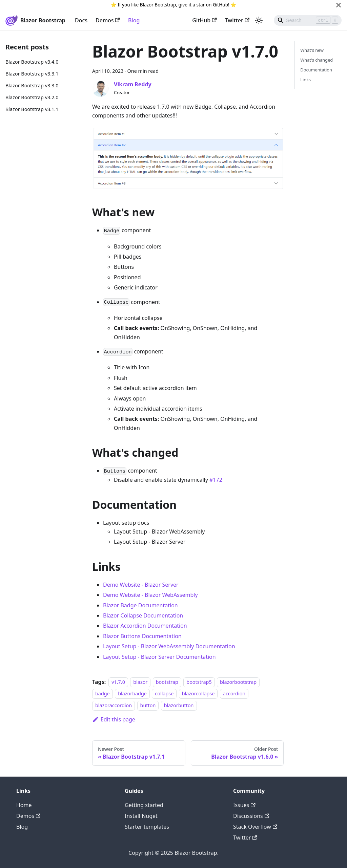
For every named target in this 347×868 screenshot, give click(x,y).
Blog (134, 20)
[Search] (308, 20)
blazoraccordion (114, 705)
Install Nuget (141, 816)
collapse (164, 693)
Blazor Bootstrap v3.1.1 (32, 109)
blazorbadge (132, 693)
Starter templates (147, 827)
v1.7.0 (118, 682)
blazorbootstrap (238, 682)
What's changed (317, 60)
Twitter (237, 20)
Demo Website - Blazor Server (141, 585)
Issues (244, 805)
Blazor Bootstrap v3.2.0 (32, 97)
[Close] (339, 5)
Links (305, 80)
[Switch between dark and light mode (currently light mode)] (259, 20)
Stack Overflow (255, 827)
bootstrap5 (199, 682)
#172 (216, 480)
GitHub (220, 5)
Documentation (316, 70)
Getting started (144, 805)
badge (103, 693)
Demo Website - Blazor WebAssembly (150, 595)
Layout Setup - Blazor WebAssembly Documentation (169, 646)
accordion (234, 693)
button (148, 705)
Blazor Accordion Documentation (145, 626)
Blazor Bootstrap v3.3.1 (32, 74)
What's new (312, 50)
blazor (140, 682)
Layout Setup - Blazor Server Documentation (159, 657)
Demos (108, 20)
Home (24, 805)
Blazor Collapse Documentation (143, 615)
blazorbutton (179, 705)
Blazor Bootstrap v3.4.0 (32, 62)
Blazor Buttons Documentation (142, 636)
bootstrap (167, 682)
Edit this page (114, 719)
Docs (81, 20)
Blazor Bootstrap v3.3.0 (32, 85)
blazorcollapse (198, 693)
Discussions (251, 816)
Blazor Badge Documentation (140, 605)
